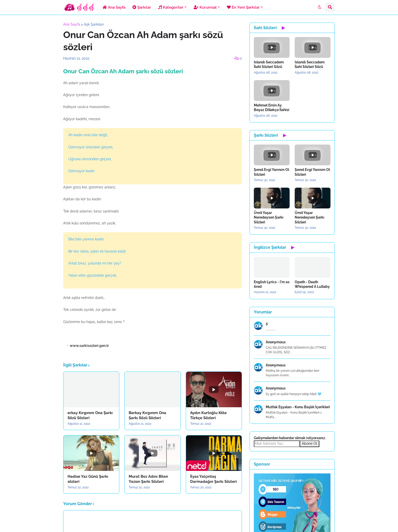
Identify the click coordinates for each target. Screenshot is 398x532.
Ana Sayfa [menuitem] (114, 7)
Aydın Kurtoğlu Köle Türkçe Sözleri (208, 415)
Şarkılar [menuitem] (142, 7)
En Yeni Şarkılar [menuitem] (243, 7)
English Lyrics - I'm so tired (272, 284)
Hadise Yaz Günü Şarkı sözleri (88, 479)
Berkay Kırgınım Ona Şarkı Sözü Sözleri (147, 415)
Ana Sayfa (72, 24)
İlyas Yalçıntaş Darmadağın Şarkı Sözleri (213, 479)
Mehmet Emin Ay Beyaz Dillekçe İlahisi (272, 108)
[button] (320, 7)
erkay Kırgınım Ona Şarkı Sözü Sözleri (90, 415)
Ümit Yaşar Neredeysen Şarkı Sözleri (269, 217)
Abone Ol (310, 444)
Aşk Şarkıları (94, 24)
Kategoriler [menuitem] (171, 7)
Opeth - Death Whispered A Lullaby (312, 284)
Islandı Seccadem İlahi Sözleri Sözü (269, 64)
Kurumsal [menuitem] (205, 7)
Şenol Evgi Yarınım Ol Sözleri (271, 172)
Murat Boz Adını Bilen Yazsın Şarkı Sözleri (148, 479)
